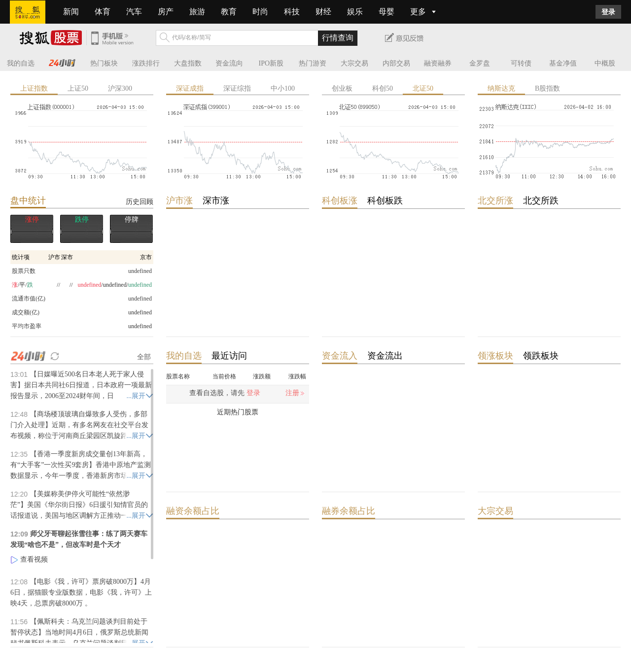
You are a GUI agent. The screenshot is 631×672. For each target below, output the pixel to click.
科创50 (383, 88)
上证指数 (34, 88)
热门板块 (104, 63)
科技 (292, 12)
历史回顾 (140, 202)
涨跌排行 (146, 63)
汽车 (134, 12)
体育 (103, 12)
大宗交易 (354, 63)
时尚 (260, 12)
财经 (323, 12)
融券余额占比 (349, 511)
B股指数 (547, 88)
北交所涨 (495, 201)
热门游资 (313, 63)
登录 (608, 12)
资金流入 (340, 356)
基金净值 (563, 63)
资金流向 (229, 63)
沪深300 (120, 88)
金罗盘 (480, 63)
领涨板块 (495, 356)
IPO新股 (271, 63)
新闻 (71, 12)
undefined (140, 312)
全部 (144, 357)
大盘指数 (188, 63)
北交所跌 (541, 201)
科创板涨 (340, 201)
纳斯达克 (501, 88)
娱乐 (355, 12)
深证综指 (237, 88)
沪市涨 (179, 201)
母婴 (386, 12)
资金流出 (385, 356)
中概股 (605, 63)
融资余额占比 (193, 511)
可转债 (521, 63)
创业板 (342, 88)
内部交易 (396, 63)
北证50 (423, 88)
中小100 (283, 88)
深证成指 (190, 88)
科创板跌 (385, 201)
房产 (166, 12)
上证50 (78, 88)
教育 (229, 12)
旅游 (197, 12)
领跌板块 (541, 356)
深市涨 (216, 201)
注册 (292, 393)
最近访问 (229, 356)
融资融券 (438, 63)
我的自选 (21, 63)
